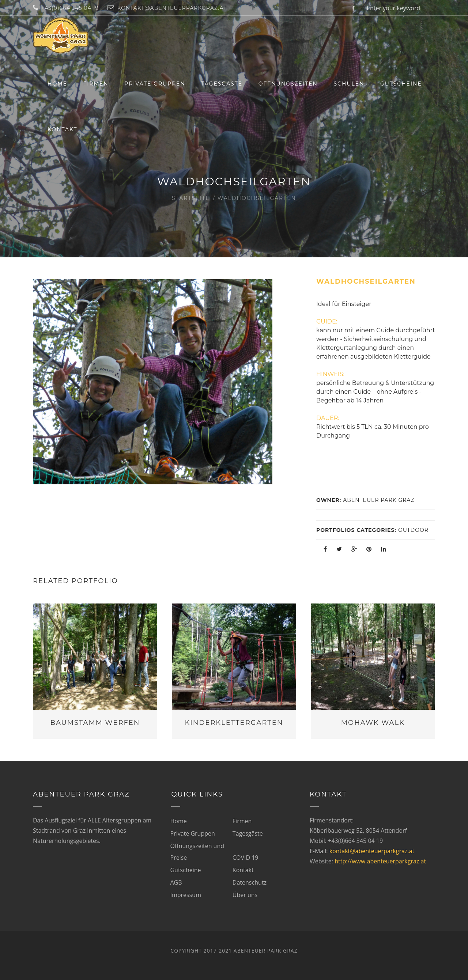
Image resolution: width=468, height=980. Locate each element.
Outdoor (413, 530)
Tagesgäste (222, 84)
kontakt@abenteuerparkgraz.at (372, 851)
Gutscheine (401, 84)
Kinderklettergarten (234, 723)
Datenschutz (250, 882)
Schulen (349, 84)
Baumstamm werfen (95, 723)
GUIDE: (327, 321)
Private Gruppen (155, 84)
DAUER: (328, 418)
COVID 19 (246, 858)
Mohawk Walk (373, 723)
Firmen (96, 84)
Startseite (191, 198)
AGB (176, 882)
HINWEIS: (330, 374)
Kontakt (63, 129)
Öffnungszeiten (288, 84)
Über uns (245, 895)
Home (57, 84)
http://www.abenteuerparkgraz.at (380, 861)
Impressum (185, 895)
